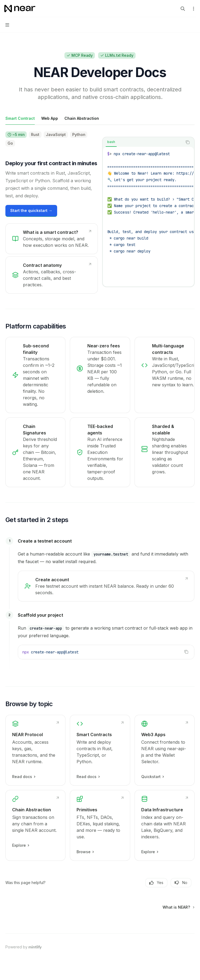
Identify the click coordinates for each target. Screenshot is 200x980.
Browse (85, 852)
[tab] (20, 118)
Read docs (24, 777)
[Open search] (183, 9)
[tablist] (142, 142)
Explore (20, 845)
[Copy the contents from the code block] (188, 142)
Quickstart (152, 777)
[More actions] (193, 9)
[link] (52, 239)
